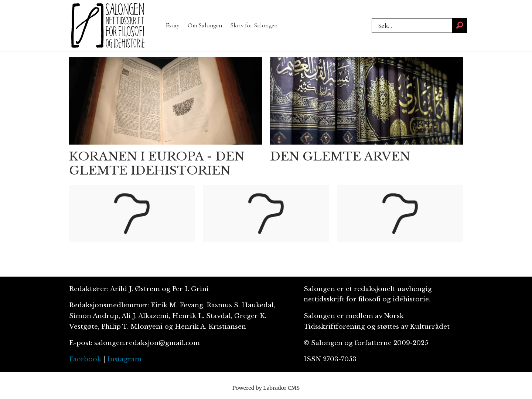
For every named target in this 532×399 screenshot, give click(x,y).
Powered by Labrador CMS (266, 388)
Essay (173, 25)
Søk (371, 26)
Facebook (85, 359)
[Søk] (460, 26)
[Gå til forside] (108, 26)
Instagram (124, 359)
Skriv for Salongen (254, 25)
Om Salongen (205, 25)
